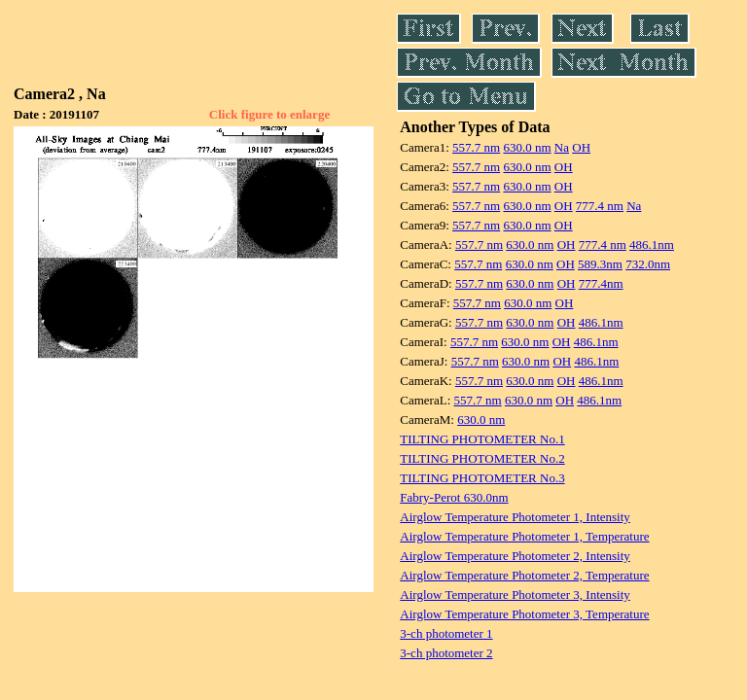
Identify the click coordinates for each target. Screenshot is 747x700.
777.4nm (601, 283)
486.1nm (652, 245)
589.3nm (600, 264)
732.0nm (648, 264)
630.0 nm (527, 147)
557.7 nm (476, 147)
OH (581, 147)
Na (562, 147)
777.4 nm (600, 206)
